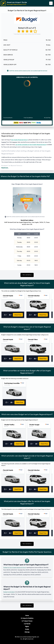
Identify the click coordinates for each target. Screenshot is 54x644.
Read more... (5, 168)
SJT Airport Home (27, 621)
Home (27, 615)
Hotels (27, 629)
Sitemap (27, 632)
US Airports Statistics (27, 618)
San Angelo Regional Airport (19, 140)
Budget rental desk (9, 592)
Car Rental (27, 624)
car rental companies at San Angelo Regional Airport (31, 145)
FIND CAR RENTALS (27, 275)
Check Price (18, 315)
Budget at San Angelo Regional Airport (15, 567)
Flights (27, 626)
